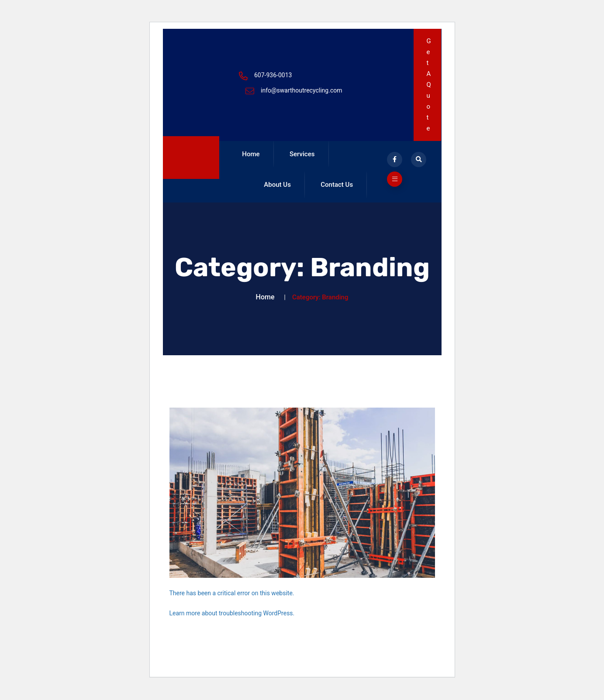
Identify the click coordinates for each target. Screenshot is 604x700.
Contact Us (278, 192)
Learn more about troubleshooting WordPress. (232, 623)
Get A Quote (429, 85)
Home (248, 156)
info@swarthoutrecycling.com (302, 90)
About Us (346, 156)
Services (295, 156)
